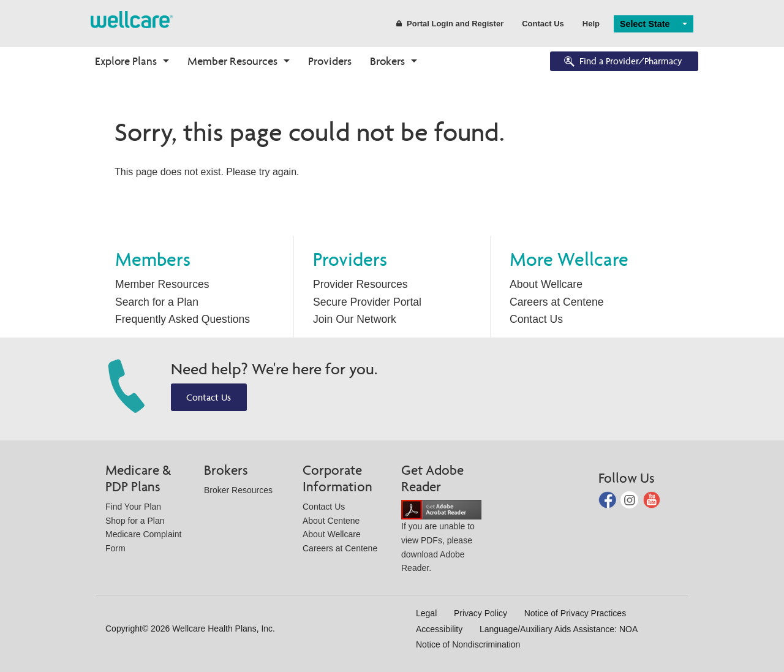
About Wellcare (546, 284)
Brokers (387, 61)
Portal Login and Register (450, 24)
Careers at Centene (557, 302)
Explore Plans (126, 61)
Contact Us (543, 24)
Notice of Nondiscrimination (468, 644)
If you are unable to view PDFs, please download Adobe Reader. (441, 539)
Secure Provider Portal (367, 302)
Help (591, 24)
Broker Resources (238, 490)
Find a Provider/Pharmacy (622, 62)
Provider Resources (360, 284)
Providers (330, 61)
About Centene (331, 521)
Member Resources (232, 61)
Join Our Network (355, 319)
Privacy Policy (481, 613)
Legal (426, 613)
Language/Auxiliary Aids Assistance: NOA (559, 629)
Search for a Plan (157, 302)
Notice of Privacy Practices (575, 613)
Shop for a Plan (135, 521)
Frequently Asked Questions (183, 319)
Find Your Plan (133, 507)
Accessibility (439, 629)
